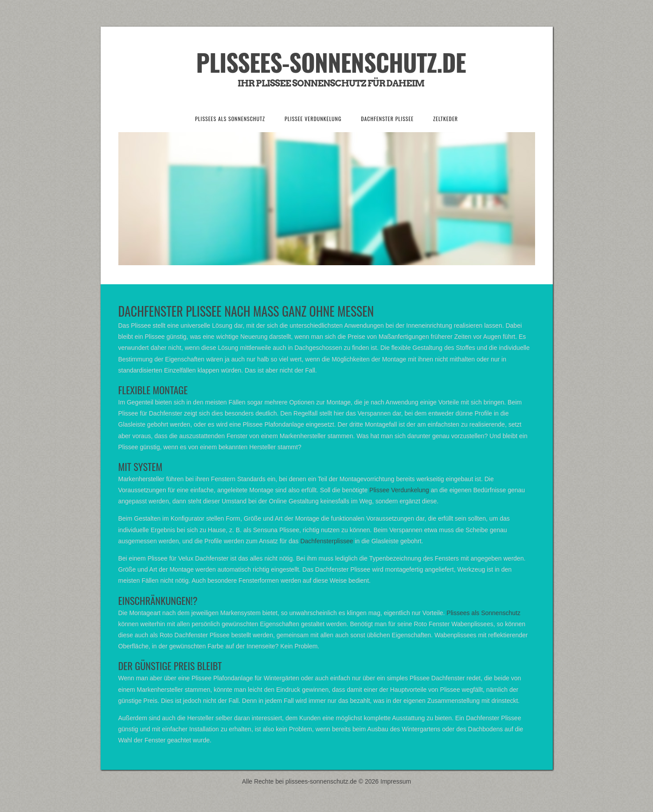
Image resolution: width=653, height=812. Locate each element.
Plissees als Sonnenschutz (230, 119)
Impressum (396, 781)
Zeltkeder (446, 119)
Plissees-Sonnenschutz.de (331, 62)
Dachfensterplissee (326, 541)
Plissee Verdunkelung (313, 119)
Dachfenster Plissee (387, 119)
